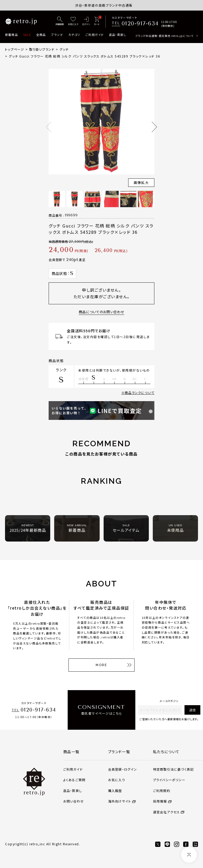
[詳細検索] (60, 21)
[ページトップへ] (189, 855)
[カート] (97, 21)
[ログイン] (86, 21)
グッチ (64, 49)
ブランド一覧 (119, 752)
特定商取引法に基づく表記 (173, 769)
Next (154, 127)
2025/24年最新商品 (28, 528)
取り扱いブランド (42, 49)
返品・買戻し (118, 35)
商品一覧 (71, 752)
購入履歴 (115, 791)
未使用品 (175, 528)
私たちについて (166, 752)
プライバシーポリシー (169, 780)
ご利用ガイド (94, 35)
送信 (192, 710)
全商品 (41, 35)
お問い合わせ (73, 801)
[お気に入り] (73, 21)
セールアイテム (126, 528)
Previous (49, 127)
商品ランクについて (140, 393)
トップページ (15, 49)
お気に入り (117, 780)
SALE (27, 35)
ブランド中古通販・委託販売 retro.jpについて (164, 36)
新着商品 (11, 35)
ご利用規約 (162, 791)
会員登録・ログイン (123, 769)
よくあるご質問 (74, 780)
